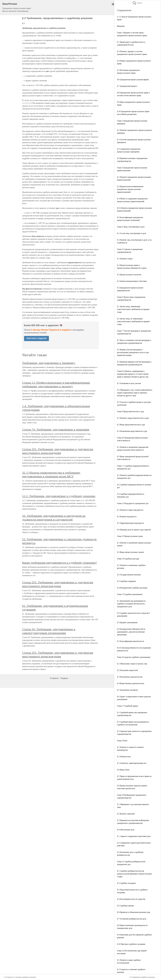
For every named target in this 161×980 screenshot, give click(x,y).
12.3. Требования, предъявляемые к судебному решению (59, 496)
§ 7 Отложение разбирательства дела (132, 919)
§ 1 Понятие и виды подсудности (130, 510)
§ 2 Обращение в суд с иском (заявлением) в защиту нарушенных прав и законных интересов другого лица (135, 393)
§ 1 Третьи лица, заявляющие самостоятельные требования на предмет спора (133, 309)
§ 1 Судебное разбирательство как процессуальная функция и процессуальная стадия (134, 874)
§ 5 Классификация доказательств (130, 641)
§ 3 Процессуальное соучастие (129, 275)
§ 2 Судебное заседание (126, 883)
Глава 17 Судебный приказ (128, 706)
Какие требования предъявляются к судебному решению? (60, 563)
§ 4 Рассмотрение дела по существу (131, 899)
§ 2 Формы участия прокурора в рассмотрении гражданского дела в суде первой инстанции (133, 352)
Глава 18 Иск (122, 741)
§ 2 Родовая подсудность (127, 516)
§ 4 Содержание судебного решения (142, 977)
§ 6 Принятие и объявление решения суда (134, 912)
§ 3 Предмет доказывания (127, 622)
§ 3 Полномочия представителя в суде (132, 431)
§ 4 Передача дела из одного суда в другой (134, 530)
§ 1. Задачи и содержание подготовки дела (134, 836)
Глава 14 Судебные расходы (128, 559)
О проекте (54, 678)
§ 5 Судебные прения (125, 906)
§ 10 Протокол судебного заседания (131, 944)
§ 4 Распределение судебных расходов (132, 588)
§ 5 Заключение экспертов (127, 690)
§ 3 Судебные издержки (126, 581)
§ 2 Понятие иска (124, 757)
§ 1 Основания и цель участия (129, 383)
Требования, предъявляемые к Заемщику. (49, 363)
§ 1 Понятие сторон (125, 259)
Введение (121, 26)
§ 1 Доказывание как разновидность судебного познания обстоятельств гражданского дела (131, 604)
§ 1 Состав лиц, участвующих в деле (132, 233)
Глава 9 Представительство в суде (130, 411)
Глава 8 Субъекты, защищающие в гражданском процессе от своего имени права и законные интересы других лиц (133, 374)
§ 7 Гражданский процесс (127, 86)
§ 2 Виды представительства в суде (131, 425)
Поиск (137, 3)
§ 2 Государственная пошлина (129, 575)
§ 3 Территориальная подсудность (131, 523)
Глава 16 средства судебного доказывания (134, 657)
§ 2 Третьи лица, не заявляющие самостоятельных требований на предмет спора (134, 321)
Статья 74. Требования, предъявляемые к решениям (56, 429)
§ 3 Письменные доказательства (130, 677)
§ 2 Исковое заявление (126, 814)
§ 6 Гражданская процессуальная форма (133, 80)
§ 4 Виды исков (123, 770)
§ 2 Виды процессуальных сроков (130, 552)
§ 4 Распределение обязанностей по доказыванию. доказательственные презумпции (131, 632)
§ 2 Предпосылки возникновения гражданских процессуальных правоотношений (130, 189)
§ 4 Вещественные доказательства (131, 683)
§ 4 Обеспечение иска (126, 830)
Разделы (64, 678)
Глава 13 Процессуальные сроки (130, 536)
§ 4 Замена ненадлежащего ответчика (132, 281)
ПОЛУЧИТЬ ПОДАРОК (37, 338)
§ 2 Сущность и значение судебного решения (20, 977)
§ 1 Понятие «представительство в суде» (133, 418)
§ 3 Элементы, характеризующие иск (132, 763)
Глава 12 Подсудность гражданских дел (133, 503)
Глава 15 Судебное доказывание (130, 594)
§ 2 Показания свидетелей (127, 670)
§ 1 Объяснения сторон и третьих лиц (132, 664)
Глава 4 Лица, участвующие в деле (131, 227)
